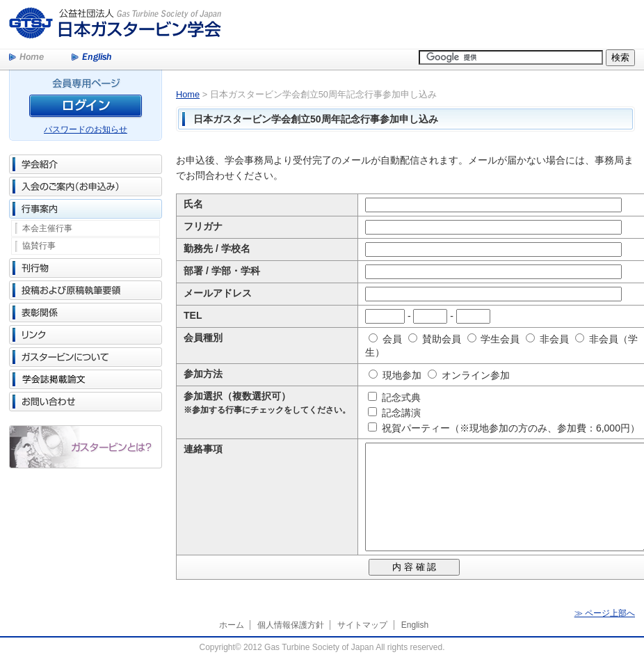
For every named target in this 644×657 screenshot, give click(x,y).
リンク (86, 335)
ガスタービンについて (86, 357)
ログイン (86, 108)
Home (26, 58)
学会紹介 (86, 164)
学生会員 (494, 339)
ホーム (232, 625)
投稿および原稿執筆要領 (86, 290)
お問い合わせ (86, 402)
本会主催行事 (47, 228)
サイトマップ (362, 625)
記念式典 (397, 397)
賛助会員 (435, 339)
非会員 (547, 339)
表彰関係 (86, 312)
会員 (385, 339)
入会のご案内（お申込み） (86, 187)
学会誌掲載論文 (86, 379)
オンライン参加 (469, 375)
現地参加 (395, 375)
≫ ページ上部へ (605, 613)
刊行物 (86, 268)
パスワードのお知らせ (86, 129)
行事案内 (86, 209)
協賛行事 (39, 246)
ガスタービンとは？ (86, 447)
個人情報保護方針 (291, 625)
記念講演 (397, 413)
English (91, 58)
